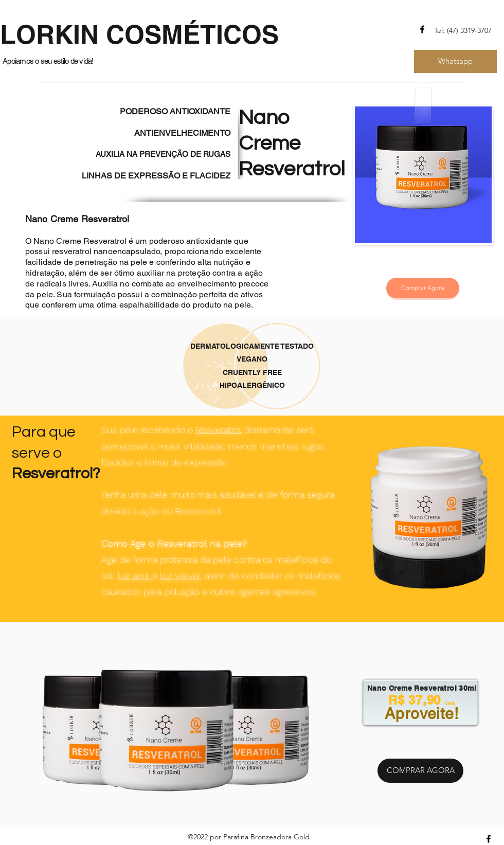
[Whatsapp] (455, 61)
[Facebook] (422, 29)
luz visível (180, 576)
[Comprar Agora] (423, 288)
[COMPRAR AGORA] (420, 771)
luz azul (135, 576)
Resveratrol (219, 430)
